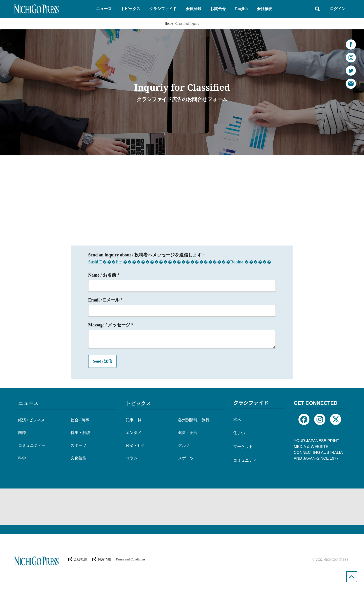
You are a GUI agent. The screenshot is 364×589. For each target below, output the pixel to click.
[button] (104, 9)
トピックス (138, 403)
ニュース (28, 403)
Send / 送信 (102, 361)
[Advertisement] (182, 197)
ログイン (338, 9)
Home (169, 24)
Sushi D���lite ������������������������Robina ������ (180, 262)
